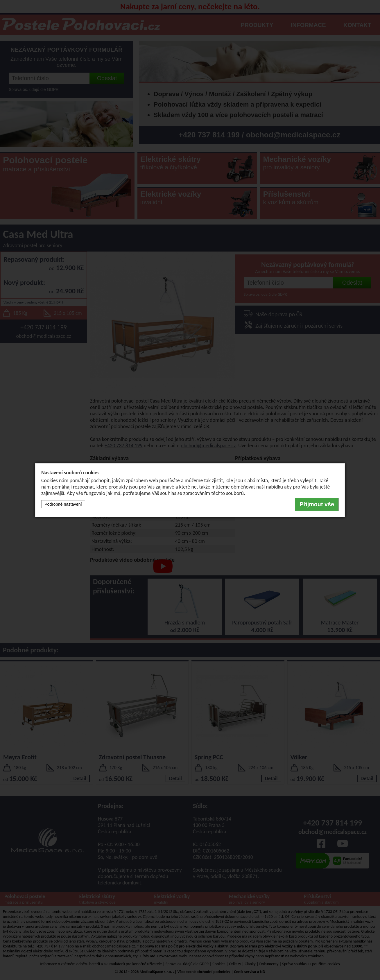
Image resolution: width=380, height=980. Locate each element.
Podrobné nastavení (63, 504)
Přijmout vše (317, 504)
